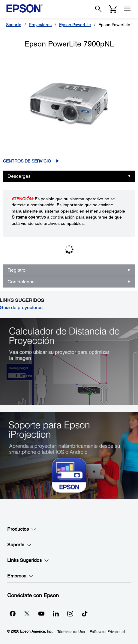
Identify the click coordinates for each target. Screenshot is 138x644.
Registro (16, 270)
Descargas (19, 176)
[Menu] (127, 9)
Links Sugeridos (28, 560)
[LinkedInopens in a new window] (56, 613)
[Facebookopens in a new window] (13, 613)
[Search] (98, 9)
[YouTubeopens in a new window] (41, 613)
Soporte (14, 25)
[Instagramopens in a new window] (70, 613)
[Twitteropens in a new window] (27, 613)
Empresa (20, 576)
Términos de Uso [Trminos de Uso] (71, 632)
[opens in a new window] (85, 613)
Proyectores (40, 25)
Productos (22, 529)
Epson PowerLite (75, 25)
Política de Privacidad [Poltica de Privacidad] (107, 632)
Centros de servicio (27, 161)
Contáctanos (21, 282)
